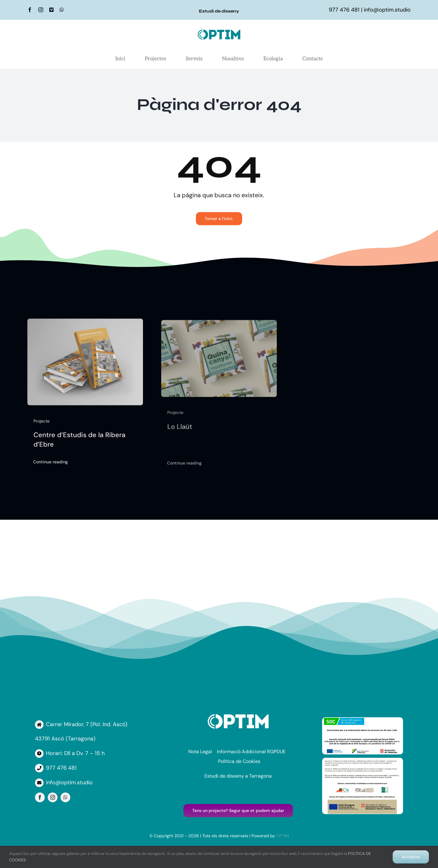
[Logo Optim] (219, 32)
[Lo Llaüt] (219, 328)
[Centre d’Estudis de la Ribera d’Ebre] (85, 325)
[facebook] (30, 10)
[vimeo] (51, 10)
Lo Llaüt (180, 431)
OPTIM (283, 836)
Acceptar (411, 857)
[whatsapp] (62, 10)
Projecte (42, 423)
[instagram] (41, 10)
